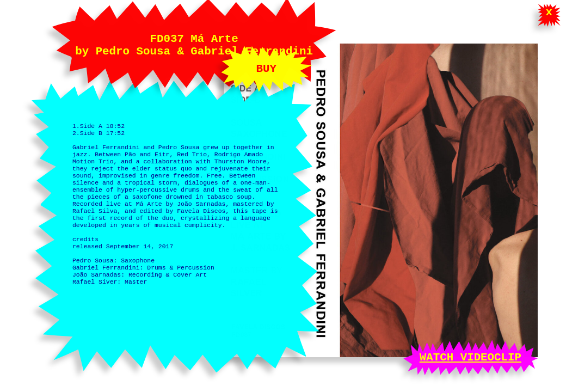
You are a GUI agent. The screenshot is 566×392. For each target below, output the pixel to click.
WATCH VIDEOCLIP (470, 356)
